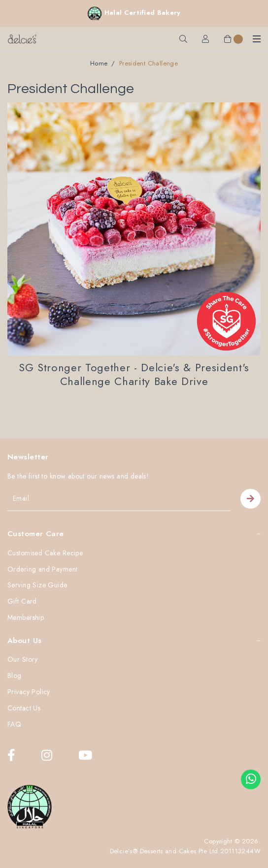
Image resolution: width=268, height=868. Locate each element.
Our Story (23, 660)
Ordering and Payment (42, 570)
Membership (26, 618)
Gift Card (22, 602)
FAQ (14, 725)
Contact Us (24, 708)
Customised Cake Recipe (45, 553)
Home (99, 63)
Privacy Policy (29, 692)
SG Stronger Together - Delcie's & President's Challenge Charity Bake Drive (134, 374)
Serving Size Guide (37, 585)
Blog (15, 676)
